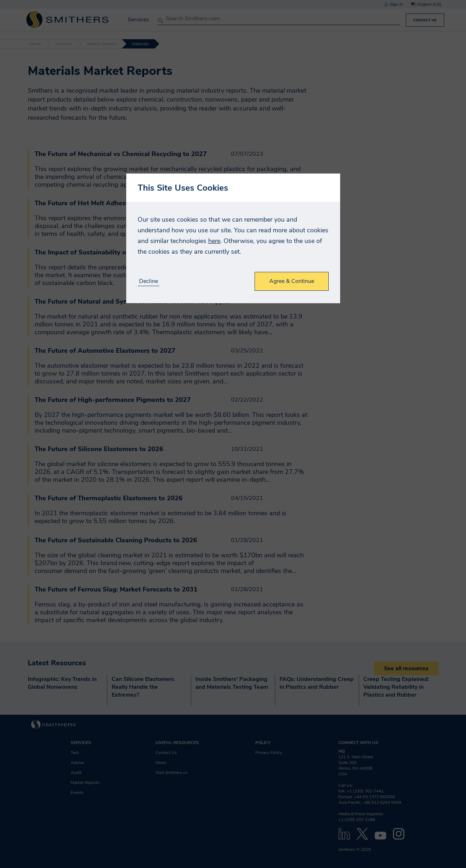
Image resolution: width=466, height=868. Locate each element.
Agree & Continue (292, 281)
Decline (148, 281)
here (214, 241)
